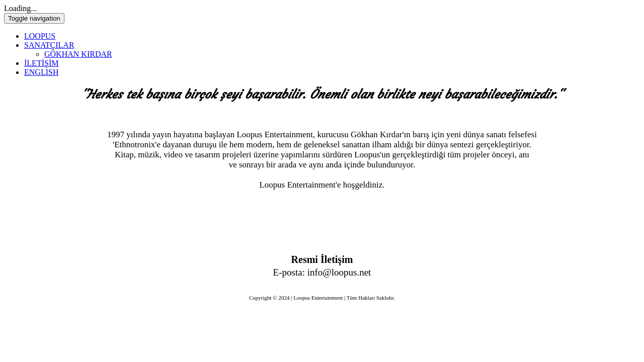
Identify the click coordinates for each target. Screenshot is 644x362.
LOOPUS (40, 36)
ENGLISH (41, 72)
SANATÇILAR (49, 45)
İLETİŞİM (41, 63)
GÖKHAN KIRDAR (78, 54)
